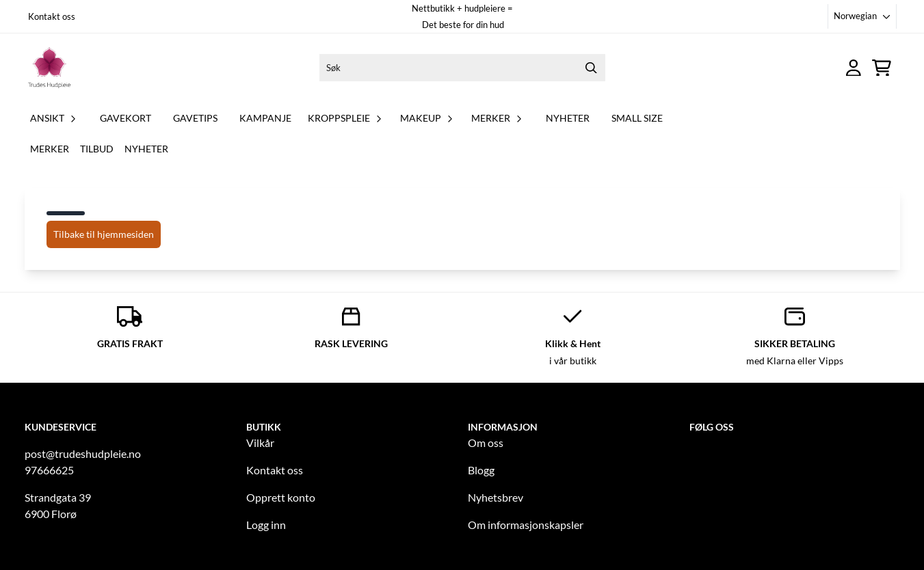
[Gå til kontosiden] (854, 68)
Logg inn (266, 525)
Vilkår (260, 443)
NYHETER (568, 118)
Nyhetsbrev (496, 497)
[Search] (592, 68)
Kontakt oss (52, 16)
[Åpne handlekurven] (882, 68)
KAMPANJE (265, 118)
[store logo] (49, 68)
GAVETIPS (195, 118)
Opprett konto (281, 497)
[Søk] (462, 68)
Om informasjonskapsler (526, 525)
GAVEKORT (126, 118)
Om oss (486, 443)
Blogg (481, 470)
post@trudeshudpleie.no (83, 453)
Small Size (637, 118)
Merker (50, 149)
